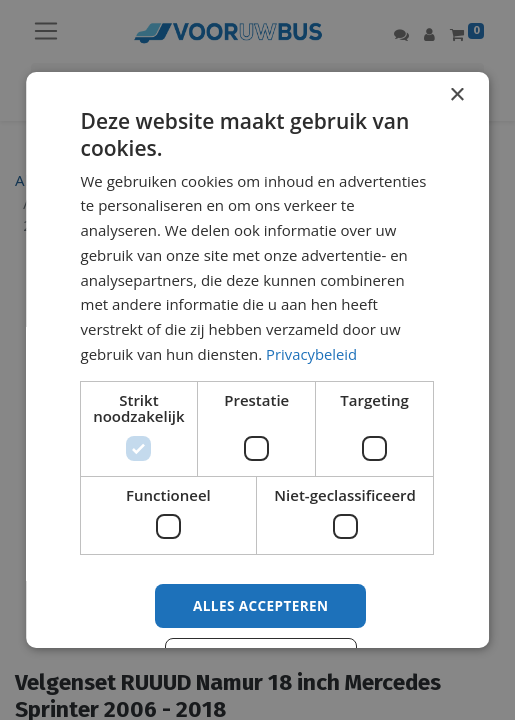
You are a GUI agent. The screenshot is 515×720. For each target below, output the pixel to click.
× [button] (456, 95)
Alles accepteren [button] (261, 605)
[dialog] (258, 360)
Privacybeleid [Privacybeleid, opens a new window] (312, 354)
